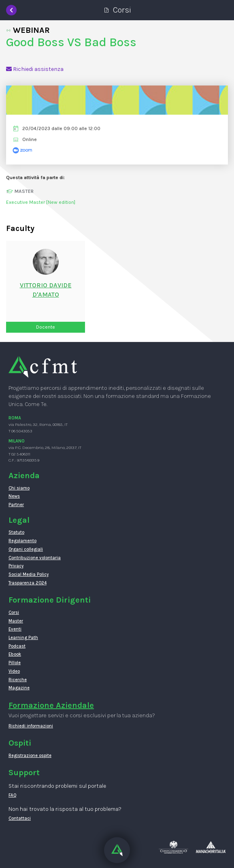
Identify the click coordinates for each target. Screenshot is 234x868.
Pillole (15, 663)
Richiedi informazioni (31, 726)
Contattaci (20, 818)
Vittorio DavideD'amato (46, 290)
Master (16, 621)
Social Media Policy (29, 574)
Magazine (19, 688)
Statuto (16, 532)
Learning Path (23, 638)
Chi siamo (19, 488)
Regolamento (22, 541)
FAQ (13, 795)
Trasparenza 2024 (28, 583)
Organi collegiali (26, 549)
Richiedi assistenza (35, 69)
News (14, 496)
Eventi (15, 629)
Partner (16, 505)
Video (14, 671)
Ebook (15, 654)
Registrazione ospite (30, 756)
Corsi (14, 613)
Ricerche (18, 680)
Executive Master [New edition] (41, 202)
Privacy (16, 566)
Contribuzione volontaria (35, 558)
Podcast (17, 646)
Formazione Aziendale (51, 705)
